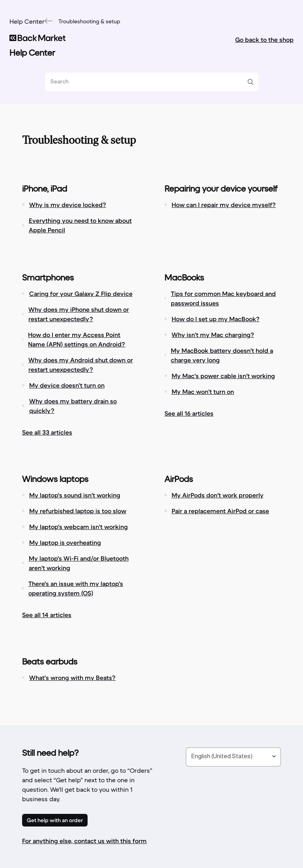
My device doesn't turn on (67, 385)
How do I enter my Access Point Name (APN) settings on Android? (77, 339)
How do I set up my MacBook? (216, 319)
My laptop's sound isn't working (75, 495)
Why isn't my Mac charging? (213, 335)
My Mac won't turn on (203, 392)
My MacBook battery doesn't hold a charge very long (222, 355)
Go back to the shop (264, 40)
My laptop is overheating (65, 542)
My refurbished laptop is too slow (78, 511)
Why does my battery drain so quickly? (73, 406)
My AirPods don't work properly (218, 495)
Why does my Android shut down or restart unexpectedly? (81, 365)
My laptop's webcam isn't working (79, 527)
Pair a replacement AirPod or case (220, 511)
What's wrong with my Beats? (72, 678)
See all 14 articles (47, 615)
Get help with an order (55, 820)
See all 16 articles (189, 413)
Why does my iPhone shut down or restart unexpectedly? (79, 314)
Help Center (27, 22)
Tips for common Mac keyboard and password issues (223, 298)
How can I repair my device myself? (224, 205)
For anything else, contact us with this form (84, 841)
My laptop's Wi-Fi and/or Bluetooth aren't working (79, 563)
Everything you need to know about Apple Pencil (80, 225)
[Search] (149, 82)
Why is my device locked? (68, 205)
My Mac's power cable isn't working (223, 376)
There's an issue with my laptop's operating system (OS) (76, 588)
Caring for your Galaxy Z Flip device (81, 294)
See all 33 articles (47, 432)
